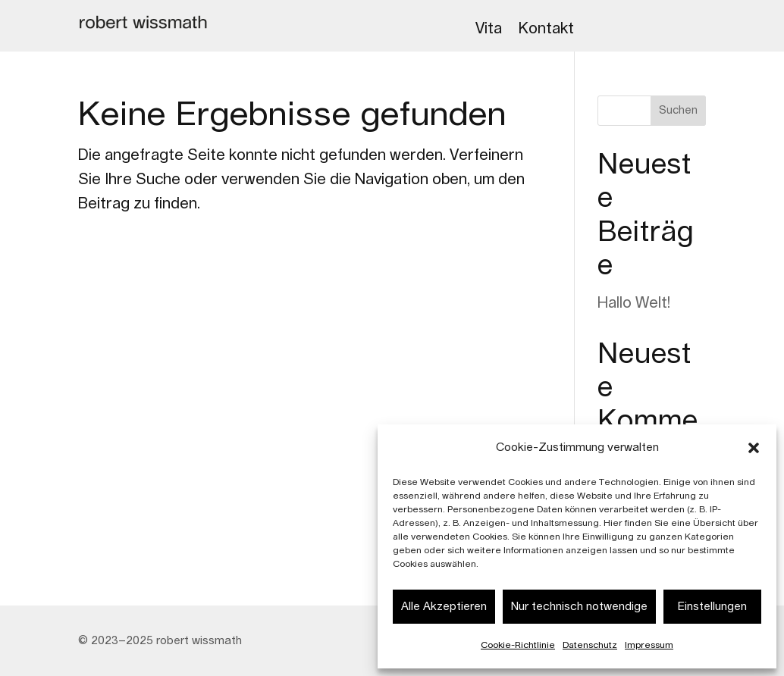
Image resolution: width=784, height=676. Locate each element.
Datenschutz (590, 645)
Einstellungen (712, 607)
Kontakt (546, 29)
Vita (489, 29)
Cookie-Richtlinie (518, 645)
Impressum (649, 645)
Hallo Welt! (634, 303)
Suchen (678, 111)
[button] (754, 448)
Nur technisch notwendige (579, 607)
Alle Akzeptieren (444, 607)
